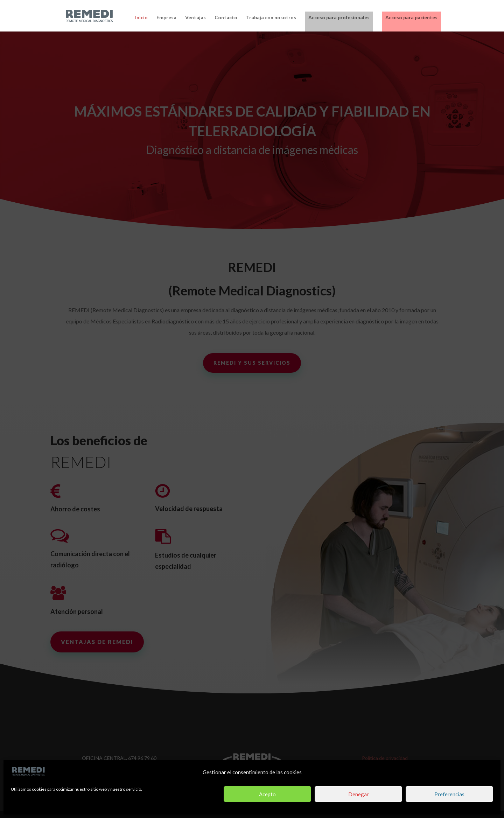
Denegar (359, 794)
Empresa (166, 18)
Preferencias (449, 794)
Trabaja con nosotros (271, 18)
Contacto (226, 18)
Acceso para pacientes (411, 17)
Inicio (141, 18)
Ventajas (195, 18)
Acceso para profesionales (339, 17)
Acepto (267, 794)
